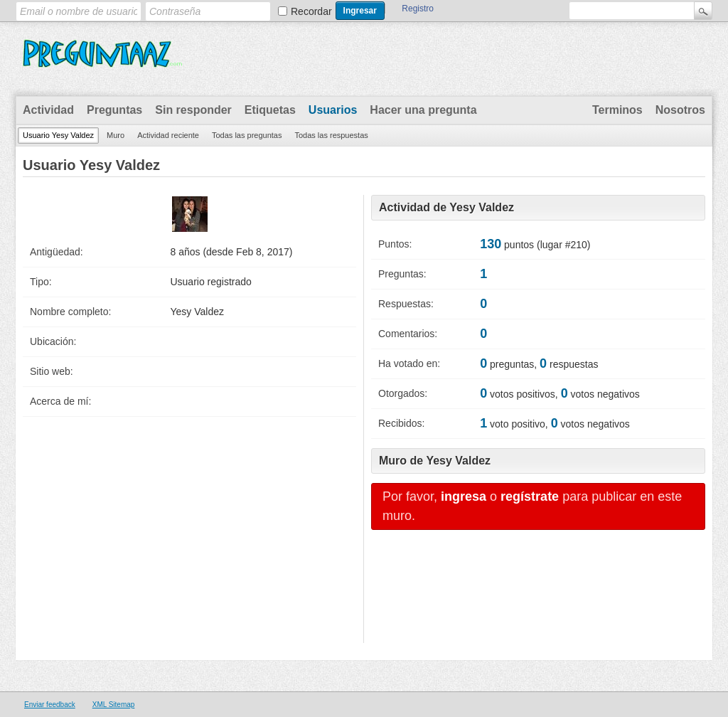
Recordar (311, 11)
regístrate (530, 496)
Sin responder (193, 110)
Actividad (48, 110)
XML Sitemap (114, 705)
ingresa (464, 496)
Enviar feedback (50, 705)
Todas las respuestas (331, 135)
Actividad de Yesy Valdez (446, 207)
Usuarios (333, 110)
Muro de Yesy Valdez (435, 461)
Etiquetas (270, 110)
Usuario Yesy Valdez (58, 135)
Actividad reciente (168, 135)
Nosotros (680, 110)
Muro (116, 135)
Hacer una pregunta (423, 110)
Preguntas (114, 110)
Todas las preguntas (247, 135)
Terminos (617, 110)
